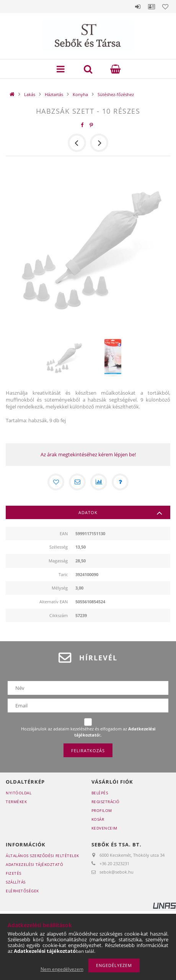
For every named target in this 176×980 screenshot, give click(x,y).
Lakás (30, 94)
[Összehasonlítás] (99, 482)
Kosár (98, 819)
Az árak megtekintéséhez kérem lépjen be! (88, 454)
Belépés (138, 7)
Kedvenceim (104, 828)
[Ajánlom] (77, 482)
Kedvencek (165, 7)
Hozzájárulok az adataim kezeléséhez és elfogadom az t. (88, 732)
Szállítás (16, 882)
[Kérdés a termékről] (120, 482)
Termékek (16, 802)
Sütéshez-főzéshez (116, 94)
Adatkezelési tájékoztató (34, 864)
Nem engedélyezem (62, 969)
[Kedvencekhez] (56, 482)
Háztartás (54, 94)
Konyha (80, 94)
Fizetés (14, 873)
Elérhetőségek (22, 891)
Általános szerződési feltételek (42, 856)
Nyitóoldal (19, 793)
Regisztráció (106, 802)
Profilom (102, 810)
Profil (152, 7)
